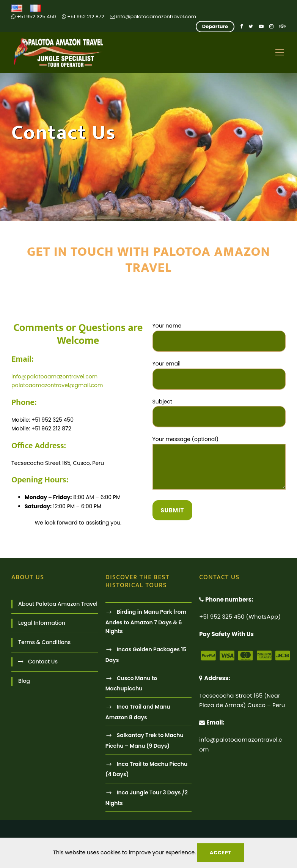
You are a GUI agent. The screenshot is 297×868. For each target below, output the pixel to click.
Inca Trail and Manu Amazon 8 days (138, 712)
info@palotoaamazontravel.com (153, 17)
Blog (24, 681)
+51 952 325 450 (34, 17)
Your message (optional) (219, 464)
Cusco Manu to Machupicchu (131, 683)
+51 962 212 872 (83, 17)
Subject (219, 413)
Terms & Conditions (44, 642)
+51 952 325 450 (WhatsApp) (240, 617)
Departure (215, 26)
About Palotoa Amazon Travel (58, 604)
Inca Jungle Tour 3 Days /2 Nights (147, 798)
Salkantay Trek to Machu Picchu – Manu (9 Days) (145, 740)
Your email (219, 375)
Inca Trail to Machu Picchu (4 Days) (147, 769)
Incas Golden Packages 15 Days (146, 655)
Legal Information (42, 623)
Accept (221, 853)
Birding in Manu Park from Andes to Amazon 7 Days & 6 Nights (146, 621)
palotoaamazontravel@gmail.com (57, 385)
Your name (219, 337)
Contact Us (43, 662)
